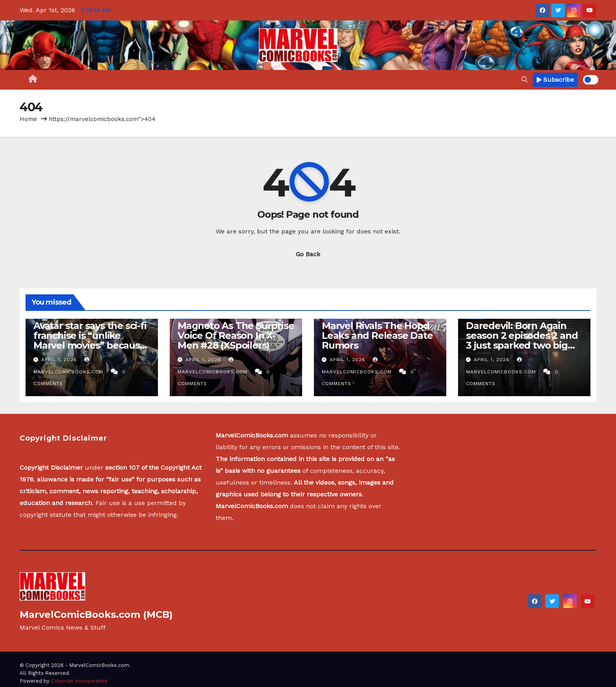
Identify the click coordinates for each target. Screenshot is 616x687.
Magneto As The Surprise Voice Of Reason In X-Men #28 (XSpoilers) (236, 335)
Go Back (308, 254)
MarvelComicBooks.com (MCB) (96, 614)
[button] (524, 80)
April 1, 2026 (60, 360)
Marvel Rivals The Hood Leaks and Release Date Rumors (377, 335)
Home (28, 119)
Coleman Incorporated (79, 681)
